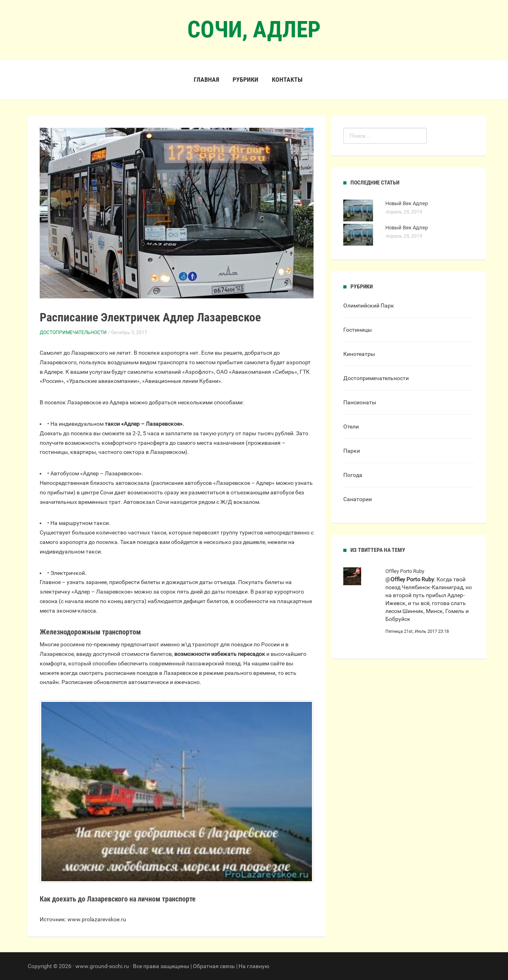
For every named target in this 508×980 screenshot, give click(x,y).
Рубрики (245, 80)
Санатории (358, 499)
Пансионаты (360, 402)
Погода (353, 475)
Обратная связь (214, 966)
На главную (254, 966)
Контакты (287, 80)
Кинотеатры (359, 354)
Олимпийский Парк (369, 306)
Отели (351, 427)
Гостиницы (358, 330)
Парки (352, 451)
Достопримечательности (73, 332)
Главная (206, 80)
